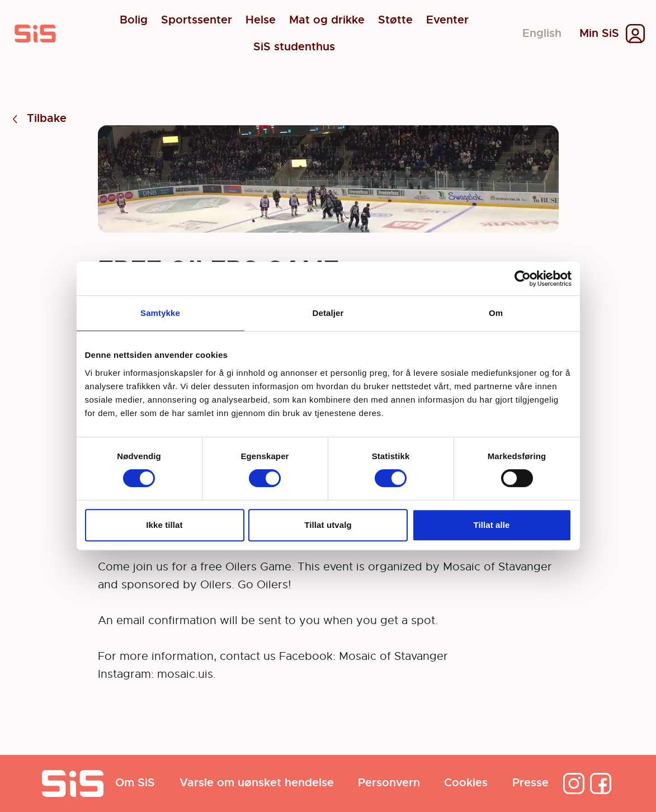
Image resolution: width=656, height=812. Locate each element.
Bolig (134, 20)
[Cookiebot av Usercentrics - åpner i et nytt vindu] (523, 278)
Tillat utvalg (328, 525)
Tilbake (38, 119)
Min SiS (599, 34)
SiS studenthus (294, 47)
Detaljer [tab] (328, 313)
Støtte (395, 20)
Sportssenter (197, 20)
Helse (261, 20)
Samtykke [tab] (160, 313)
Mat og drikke (327, 20)
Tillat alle (491, 525)
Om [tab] (496, 313)
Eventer (447, 20)
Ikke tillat (164, 525)
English (542, 33)
